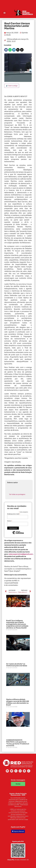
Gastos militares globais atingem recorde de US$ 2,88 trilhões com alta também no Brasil (18, 702)
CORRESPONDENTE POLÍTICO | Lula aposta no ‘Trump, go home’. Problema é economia (18, 743)
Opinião (25, 33)
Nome (10, 521)
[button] (4, 13)
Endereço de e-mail (14, 514)
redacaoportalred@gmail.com (20, 554)
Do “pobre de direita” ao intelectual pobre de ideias (17, 665)
